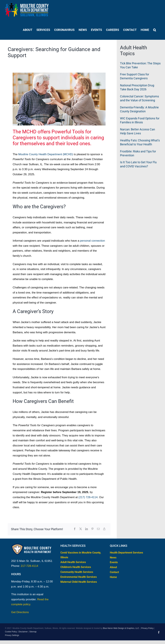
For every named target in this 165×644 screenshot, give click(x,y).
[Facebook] (75, 529)
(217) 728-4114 (88, 497)
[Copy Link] (104, 529)
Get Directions (20, 612)
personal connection (92, 241)
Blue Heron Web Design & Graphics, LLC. (121, 628)
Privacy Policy (147, 628)
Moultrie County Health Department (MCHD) (46, 154)
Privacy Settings (12, 635)
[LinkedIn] (87, 529)
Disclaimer (23, 632)
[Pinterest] (92, 529)
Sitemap (33, 632)
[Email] (98, 529)
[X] (81, 529)
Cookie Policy (11, 632)
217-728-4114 (30, 566)
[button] (155, 30)
